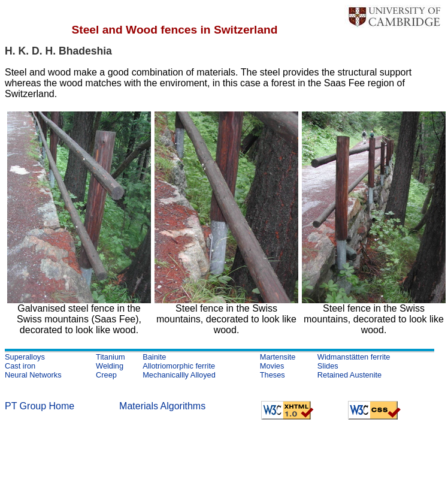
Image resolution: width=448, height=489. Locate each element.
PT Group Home (40, 406)
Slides (328, 366)
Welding (110, 366)
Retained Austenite (349, 375)
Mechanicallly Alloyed (179, 375)
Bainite (154, 357)
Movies (272, 366)
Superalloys (25, 357)
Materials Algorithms (162, 406)
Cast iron (20, 366)
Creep (106, 375)
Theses (273, 375)
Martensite (278, 357)
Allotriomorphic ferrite (179, 366)
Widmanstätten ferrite (354, 357)
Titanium (111, 357)
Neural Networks (33, 375)
